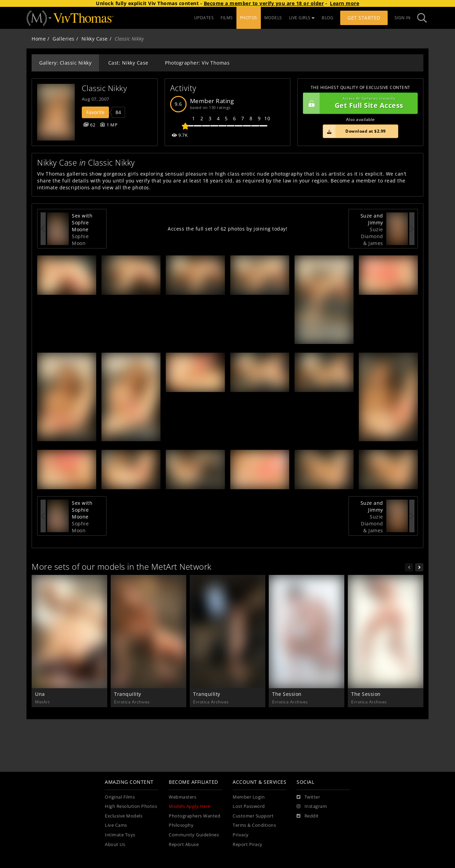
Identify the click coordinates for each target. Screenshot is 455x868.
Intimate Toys (120, 835)
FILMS (227, 18)
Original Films (120, 797)
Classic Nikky (104, 88)
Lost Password (249, 806)
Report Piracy (248, 844)
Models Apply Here (190, 806)
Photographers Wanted (195, 816)
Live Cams (116, 825)
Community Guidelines (194, 835)
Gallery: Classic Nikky (65, 63)
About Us (115, 844)
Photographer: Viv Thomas (197, 63)
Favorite (95, 112)
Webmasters (182, 797)
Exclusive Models (124, 816)
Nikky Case (95, 39)
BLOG (328, 18)
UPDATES (204, 18)
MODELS (273, 18)
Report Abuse (184, 844)
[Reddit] (308, 816)
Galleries (64, 39)
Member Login (249, 797)
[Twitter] (308, 797)
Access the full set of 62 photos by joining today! (227, 229)
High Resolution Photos (131, 806)
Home (39, 39)
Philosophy (181, 825)
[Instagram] (312, 806)
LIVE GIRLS (302, 18)
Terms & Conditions (254, 825)
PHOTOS (249, 18)
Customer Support (253, 816)
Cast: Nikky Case (128, 63)
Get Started (364, 18)
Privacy (241, 835)
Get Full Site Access (359, 103)
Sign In (403, 18)
